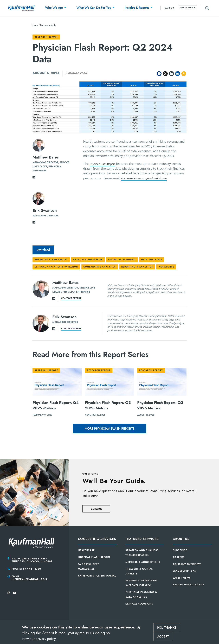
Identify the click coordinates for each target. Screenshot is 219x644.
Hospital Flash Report (94, 557)
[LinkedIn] (34, 178)
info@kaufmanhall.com (29, 579)
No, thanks (167, 628)
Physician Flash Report (106, 164)
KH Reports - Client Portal (97, 576)
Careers (170, 8)
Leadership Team (185, 571)
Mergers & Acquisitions (143, 562)
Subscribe (180, 550)
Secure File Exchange (189, 585)
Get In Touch (188, 8)
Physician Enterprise (88, 260)
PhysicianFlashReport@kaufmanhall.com (121, 183)
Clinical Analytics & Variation (56, 267)
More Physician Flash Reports (110, 429)
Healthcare (86, 550)
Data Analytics (152, 260)
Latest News (182, 578)
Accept (163, 636)
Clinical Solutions (139, 604)
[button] (54, 8)
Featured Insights (48, 25)
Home (35, 25)
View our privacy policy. (39, 639)
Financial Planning (122, 260)
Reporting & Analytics (137, 267)
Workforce (166, 267)
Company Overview (187, 564)
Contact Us (96, 509)
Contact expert (71, 298)
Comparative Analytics (100, 267)
